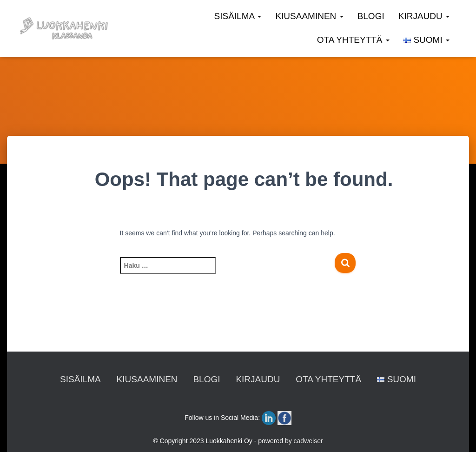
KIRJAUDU (424, 16)
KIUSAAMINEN (309, 16)
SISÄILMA (238, 16)
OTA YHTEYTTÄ (353, 40)
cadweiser (308, 441)
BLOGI (371, 16)
